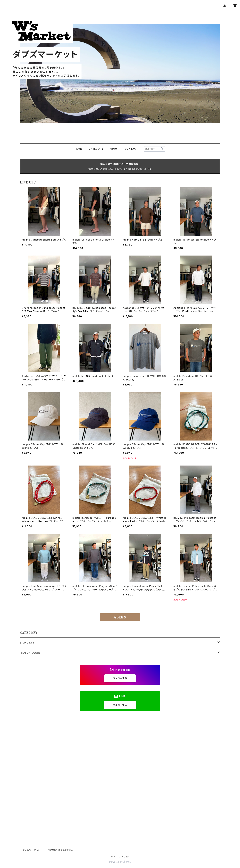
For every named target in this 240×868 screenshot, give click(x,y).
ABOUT (114, 149)
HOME (79, 149)
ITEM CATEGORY (30, 653)
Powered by (120, 862)
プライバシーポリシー (32, 850)
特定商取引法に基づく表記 (60, 850)
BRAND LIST (27, 643)
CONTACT (131, 149)
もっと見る (120, 617)
